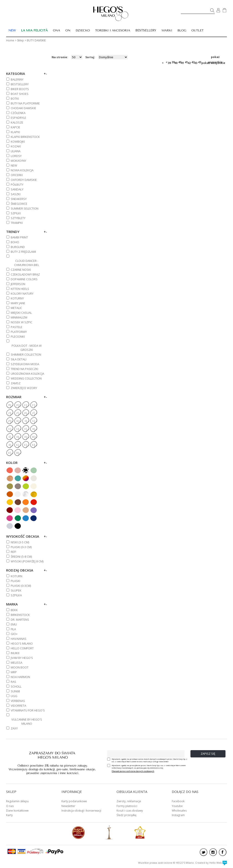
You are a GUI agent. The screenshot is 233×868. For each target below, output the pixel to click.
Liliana (16, 151)
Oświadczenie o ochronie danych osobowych (133, 771)
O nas (10, 806)
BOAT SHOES (20, 94)
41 (186, 62)
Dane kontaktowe (17, 811)
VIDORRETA (18, 706)
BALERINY (17, 79)
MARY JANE (18, 303)
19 (10, 405)
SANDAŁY (17, 189)
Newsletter (68, 806)
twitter (204, 852)
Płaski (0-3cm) (21, 586)
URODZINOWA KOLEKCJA (27, 374)
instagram (213, 852)
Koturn (16, 576)
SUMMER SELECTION (25, 208)
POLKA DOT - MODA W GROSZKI (27, 348)
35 (25, 429)
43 (200, 62)
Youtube (177, 806)
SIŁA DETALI (19, 359)
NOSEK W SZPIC (22, 322)
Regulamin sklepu (17, 801)
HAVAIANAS (19, 639)
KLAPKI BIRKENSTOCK (25, 137)
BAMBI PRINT (19, 237)
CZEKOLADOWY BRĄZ (25, 274)
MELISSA (16, 663)
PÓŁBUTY (17, 185)
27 (33, 413)
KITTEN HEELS (20, 289)
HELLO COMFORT (22, 648)
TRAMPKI (17, 223)
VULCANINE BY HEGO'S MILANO (27, 721)
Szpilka (16, 595)
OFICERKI (17, 175)
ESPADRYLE (18, 118)
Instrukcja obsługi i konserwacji (81, 811)
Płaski (15, 581)
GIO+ (14, 634)
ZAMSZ (16, 383)
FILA (13, 629)
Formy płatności (127, 806)
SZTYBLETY (18, 218)
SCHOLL (16, 686)
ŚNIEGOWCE (19, 204)
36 (33, 429)
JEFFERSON (18, 284)
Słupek (16, 590)
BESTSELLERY (146, 30)
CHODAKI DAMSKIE (23, 108)
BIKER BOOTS (20, 89)
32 (33, 421)
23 (33, 405)
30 (18, 421)
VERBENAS (18, 701)
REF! (13, 552)
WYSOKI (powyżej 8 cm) (27, 561)
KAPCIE (15, 127)
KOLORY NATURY (22, 294)
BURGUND (18, 247)
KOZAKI (16, 146)
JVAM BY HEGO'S (22, 658)
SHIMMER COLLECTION (26, 354)
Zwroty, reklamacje (129, 801)
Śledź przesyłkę (127, 815)
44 (33, 445)
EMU (14, 624)
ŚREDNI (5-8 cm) (21, 557)
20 (18, 405)
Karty (9, 815)
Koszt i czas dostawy (130, 811)
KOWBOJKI (18, 142)
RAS (13, 682)
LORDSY (16, 156)
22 (25, 405)
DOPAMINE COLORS (24, 279)
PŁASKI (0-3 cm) (21, 547)
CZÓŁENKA (18, 113)
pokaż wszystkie (215, 57)
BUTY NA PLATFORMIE (25, 103)
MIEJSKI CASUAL (21, 313)
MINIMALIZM (19, 317)
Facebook (178, 801)
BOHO (15, 242)
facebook (223, 852)
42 (193, 62)
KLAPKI (15, 132)
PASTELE (16, 327)
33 (10, 429)
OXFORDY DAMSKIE (24, 180)
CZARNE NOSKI (21, 270)
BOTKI (15, 99)
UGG (14, 696)
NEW (14, 165)
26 (25, 413)
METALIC (16, 308)
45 (10, 453)
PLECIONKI (18, 337)
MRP (14, 672)
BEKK (14, 610)
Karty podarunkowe (74, 801)
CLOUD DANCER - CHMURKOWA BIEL (27, 263)
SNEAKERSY (19, 199)
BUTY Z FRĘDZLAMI (23, 252)
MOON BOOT (20, 667)
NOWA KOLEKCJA (22, 170)
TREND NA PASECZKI (24, 369)
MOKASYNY (18, 161)
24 (10, 413)
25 (18, 413)
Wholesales (179, 811)
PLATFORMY (19, 332)
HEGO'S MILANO (22, 643)
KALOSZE (17, 122)
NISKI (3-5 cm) (20, 542)
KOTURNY (17, 298)
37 (10, 437)
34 (18, 429)
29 (10, 421)
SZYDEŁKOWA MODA (25, 364)
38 (18, 437)
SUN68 (15, 691)
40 (180, 62)
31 (26, 421)
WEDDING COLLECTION (26, 378)
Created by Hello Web (211, 863)
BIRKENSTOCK (20, 615)
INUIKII (15, 653)
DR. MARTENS (20, 620)
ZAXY (14, 728)
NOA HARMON (20, 677)
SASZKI (16, 194)
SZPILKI (16, 213)
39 (173, 62)
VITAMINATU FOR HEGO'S (28, 710)
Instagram (178, 815)
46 (18, 453)
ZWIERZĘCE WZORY (24, 388)
